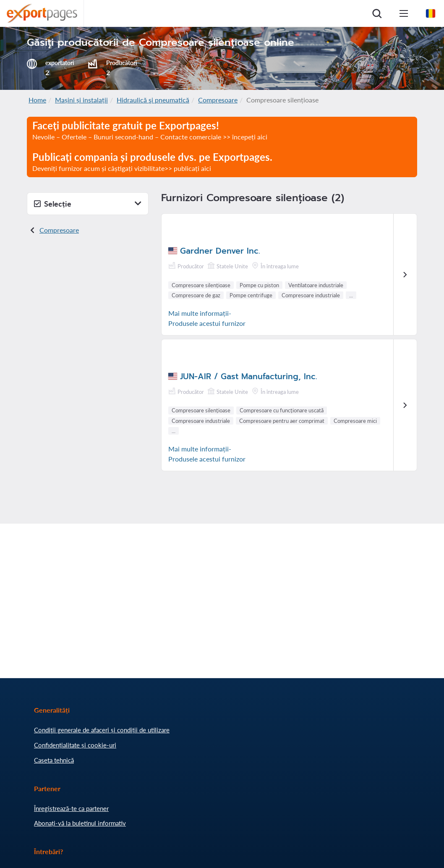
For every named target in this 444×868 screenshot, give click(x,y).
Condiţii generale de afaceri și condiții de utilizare (102, 730)
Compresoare (218, 100)
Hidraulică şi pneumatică (153, 100)
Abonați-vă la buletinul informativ (80, 823)
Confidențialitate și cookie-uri (75, 745)
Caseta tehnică (54, 760)
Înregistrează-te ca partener (71, 808)
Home (37, 100)
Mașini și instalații (81, 100)
